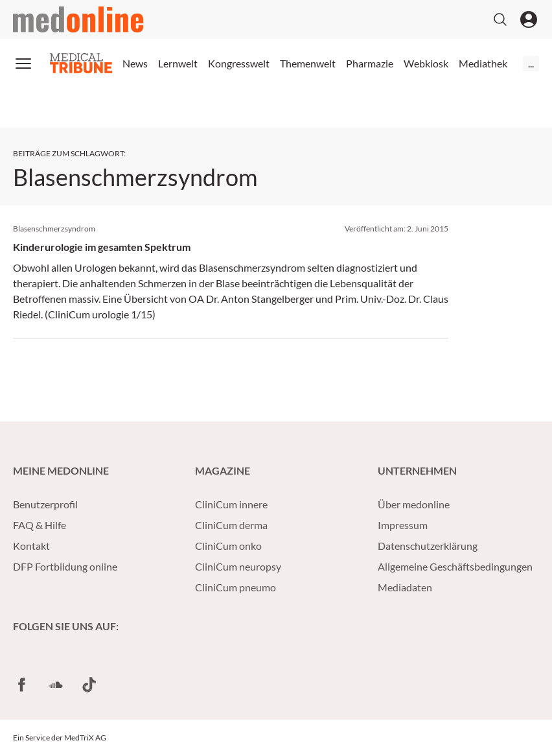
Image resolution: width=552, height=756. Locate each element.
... (531, 63)
